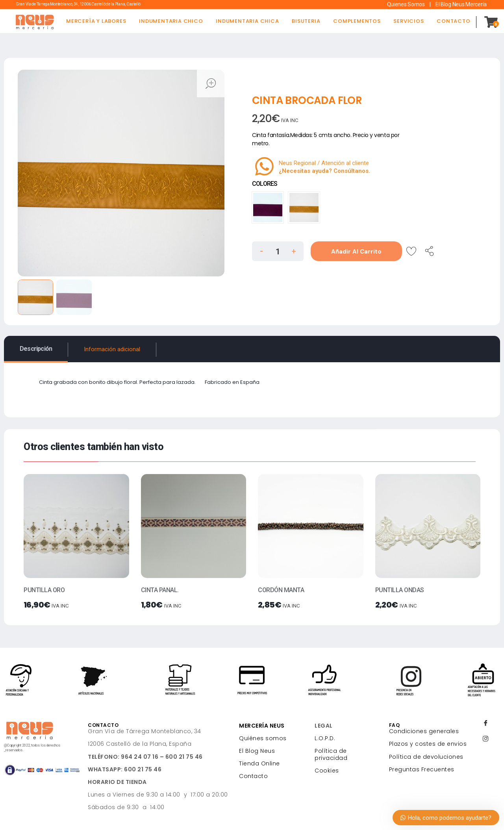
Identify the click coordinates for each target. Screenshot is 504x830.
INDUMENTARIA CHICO (171, 21)
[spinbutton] (278, 251)
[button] (294, 250)
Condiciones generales (424, 731)
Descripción (36, 349)
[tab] (36, 349)
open (211, 83)
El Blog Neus (257, 751)
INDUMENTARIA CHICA (247, 21)
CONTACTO (453, 21)
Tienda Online (259, 763)
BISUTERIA (306, 21)
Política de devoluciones (426, 757)
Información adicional (112, 349)
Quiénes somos (263, 738)
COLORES (265, 184)
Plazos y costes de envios (428, 744)
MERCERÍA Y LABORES (96, 21)
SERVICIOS (409, 21)
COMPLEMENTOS (357, 21)
